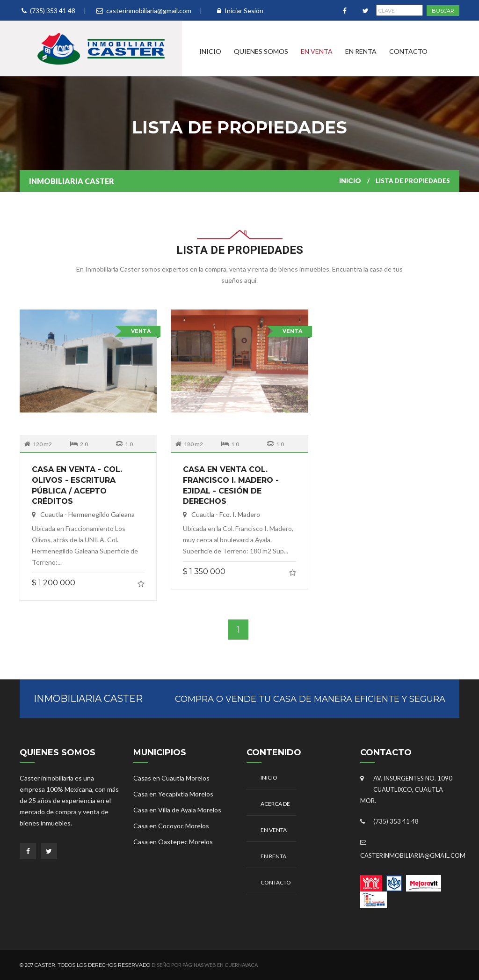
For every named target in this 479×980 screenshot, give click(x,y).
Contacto (408, 51)
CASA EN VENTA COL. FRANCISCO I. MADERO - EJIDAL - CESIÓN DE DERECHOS (231, 475)
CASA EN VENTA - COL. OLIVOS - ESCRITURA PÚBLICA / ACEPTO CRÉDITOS (77, 475)
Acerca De (275, 804)
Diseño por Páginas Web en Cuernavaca (205, 965)
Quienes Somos (261, 51)
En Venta (317, 51)
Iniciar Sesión (240, 11)
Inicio (210, 51)
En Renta (361, 51)
